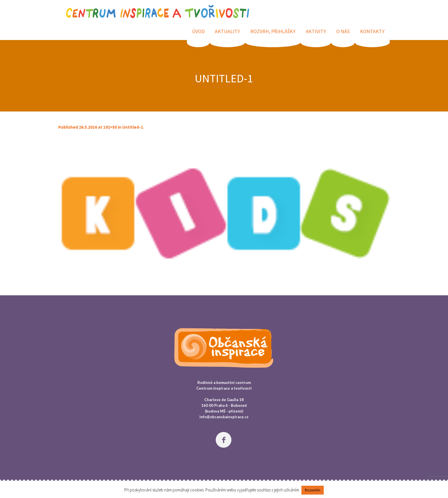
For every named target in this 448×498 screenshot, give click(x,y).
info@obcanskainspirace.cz (224, 417)
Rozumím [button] (313, 490)
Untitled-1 (133, 127)
